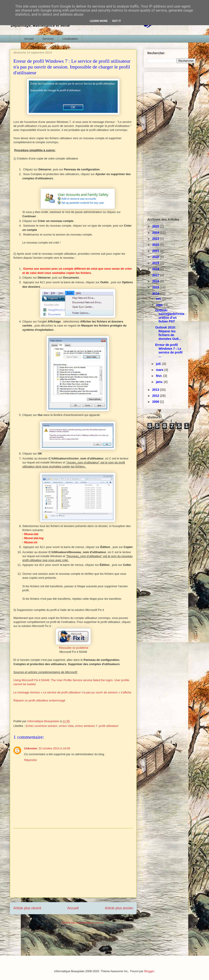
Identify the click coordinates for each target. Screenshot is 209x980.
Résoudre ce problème (74, 648)
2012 (156, 396)
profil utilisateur (109, 726)
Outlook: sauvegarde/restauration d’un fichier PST (170, 316)
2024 (156, 233)
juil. (159, 364)
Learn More (99, 21)
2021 (156, 251)
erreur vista (66, 726)
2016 (156, 281)
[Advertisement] (73, 863)
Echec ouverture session (42, 726)
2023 (156, 239)
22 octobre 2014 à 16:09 (54, 748)
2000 (156, 402)
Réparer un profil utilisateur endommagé (39, 700)
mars (160, 370)
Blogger (149, 971)
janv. (160, 382)
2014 (156, 294)
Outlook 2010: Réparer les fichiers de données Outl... (168, 333)
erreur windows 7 (86, 726)
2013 (156, 390)
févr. (160, 376)
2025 (156, 226)
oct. (159, 299)
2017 (156, 275)
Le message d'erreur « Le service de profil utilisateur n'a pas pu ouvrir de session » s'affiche (73, 692)
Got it (117, 21)
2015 (156, 287)
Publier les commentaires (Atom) (82, 923)
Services (48, 39)
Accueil (29, 39)
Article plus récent (27, 908)
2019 (156, 263)
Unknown (31, 748)
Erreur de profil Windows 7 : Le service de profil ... (169, 350)
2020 (156, 257)
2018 (156, 269)
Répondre (30, 760)
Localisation (70, 39)
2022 (156, 245)
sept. (160, 305)
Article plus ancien (119, 908)
